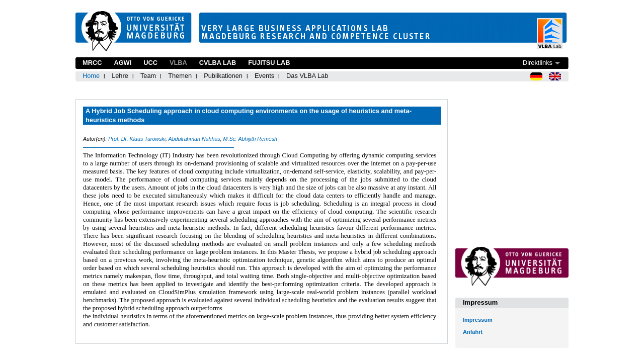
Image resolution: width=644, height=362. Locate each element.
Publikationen (223, 76)
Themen (180, 76)
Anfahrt (473, 332)
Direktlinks (538, 63)
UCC (150, 63)
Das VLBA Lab (307, 76)
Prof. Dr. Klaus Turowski (137, 139)
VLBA (178, 63)
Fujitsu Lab (269, 63)
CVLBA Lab (218, 63)
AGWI (123, 63)
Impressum (478, 320)
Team (148, 76)
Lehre (120, 76)
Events (264, 76)
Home (91, 76)
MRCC (92, 63)
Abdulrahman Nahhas (194, 139)
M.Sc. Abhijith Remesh (250, 139)
